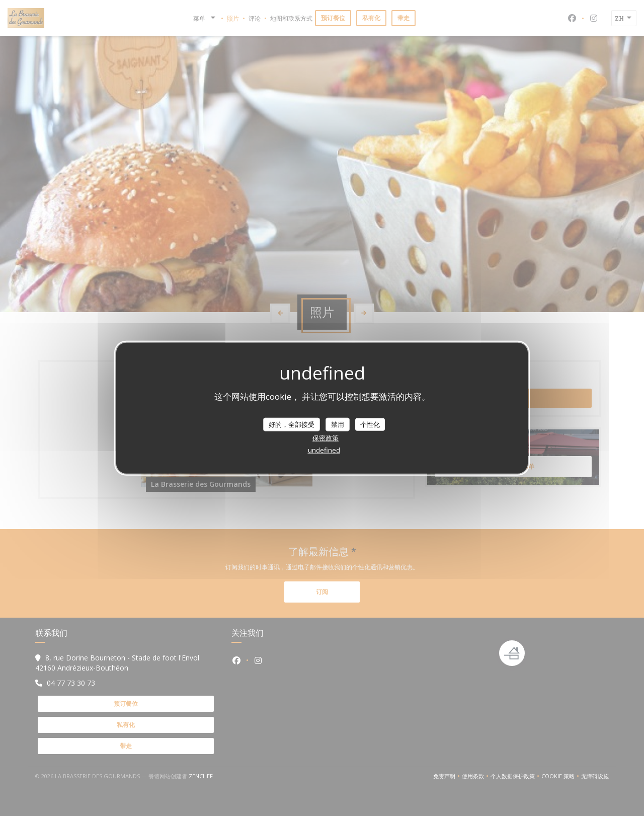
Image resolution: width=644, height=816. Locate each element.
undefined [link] (324, 450)
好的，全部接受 (292, 424)
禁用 (338, 424)
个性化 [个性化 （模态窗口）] (370, 424)
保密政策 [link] (326, 438)
